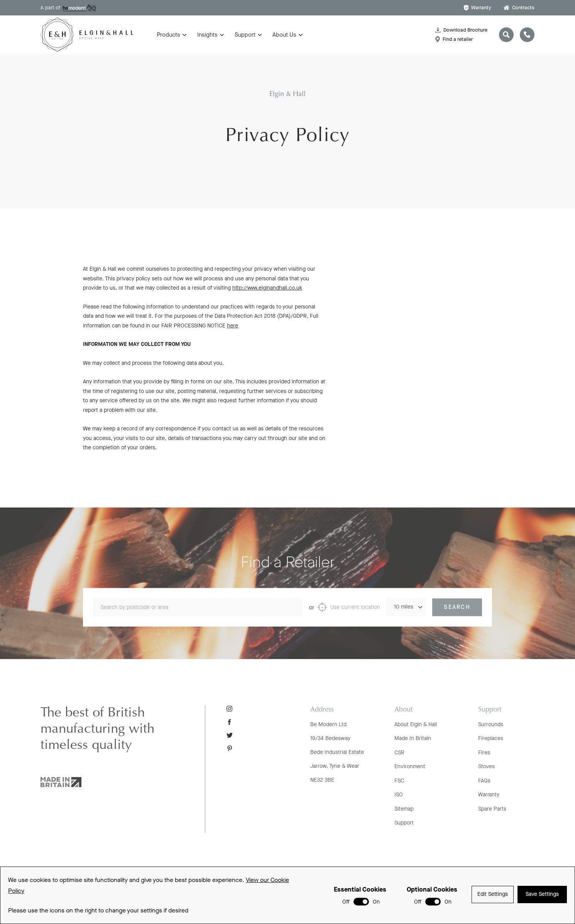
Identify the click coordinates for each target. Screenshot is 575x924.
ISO (399, 795)
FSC (399, 781)
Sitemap (404, 809)
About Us (284, 35)
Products (168, 35)
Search (457, 617)
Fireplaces (491, 738)
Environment (410, 766)
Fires (484, 753)
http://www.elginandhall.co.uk (267, 291)
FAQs (484, 781)
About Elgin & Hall (416, 724)
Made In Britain (413, 738)
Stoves (486, 766)
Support (245, 35)
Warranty (478, 8)
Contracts (519, 8)
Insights (207, 35)
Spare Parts (492, 809)
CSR (399, 753)
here (233, 329)
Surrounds (491, 724)
